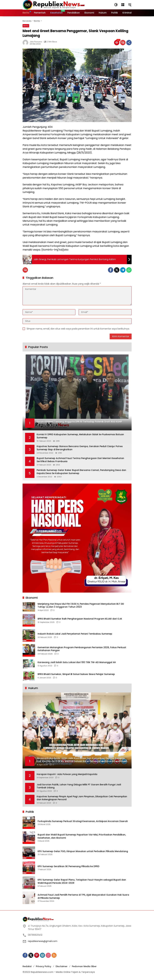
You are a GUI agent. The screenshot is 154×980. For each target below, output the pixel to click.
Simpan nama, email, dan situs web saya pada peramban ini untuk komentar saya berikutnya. (78, 329)
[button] (116, 5)
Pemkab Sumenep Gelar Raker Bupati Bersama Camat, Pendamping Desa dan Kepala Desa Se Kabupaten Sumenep (81, 472)
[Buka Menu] (123, 5)
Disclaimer (62, 966)
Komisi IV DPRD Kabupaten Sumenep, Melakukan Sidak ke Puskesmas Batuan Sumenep (80, 436)
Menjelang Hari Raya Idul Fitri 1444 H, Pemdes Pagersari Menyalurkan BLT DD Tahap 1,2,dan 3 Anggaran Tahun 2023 (81, 605)
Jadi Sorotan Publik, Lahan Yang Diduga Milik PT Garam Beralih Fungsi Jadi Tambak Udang (79, 786)
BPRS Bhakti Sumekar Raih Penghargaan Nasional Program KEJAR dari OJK (80, 619)
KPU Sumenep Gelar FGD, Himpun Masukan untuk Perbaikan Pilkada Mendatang (83, 851)
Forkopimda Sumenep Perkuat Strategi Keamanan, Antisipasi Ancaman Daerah (83, 821)
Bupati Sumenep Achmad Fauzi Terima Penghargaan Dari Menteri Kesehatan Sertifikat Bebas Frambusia (80, 460)
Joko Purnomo (36, 42)
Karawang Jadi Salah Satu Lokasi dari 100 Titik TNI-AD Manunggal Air (77, 662)
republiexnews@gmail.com (43, 941)
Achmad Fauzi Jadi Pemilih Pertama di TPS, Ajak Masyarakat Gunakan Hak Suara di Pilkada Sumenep (83, 896)
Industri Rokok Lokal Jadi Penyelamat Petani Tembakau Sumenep (75, 634)
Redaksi (27, 966)
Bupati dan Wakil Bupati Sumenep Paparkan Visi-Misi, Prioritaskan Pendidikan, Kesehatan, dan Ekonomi (82, 836)
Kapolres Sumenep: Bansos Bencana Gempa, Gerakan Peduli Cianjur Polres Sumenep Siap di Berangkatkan (80, 448)
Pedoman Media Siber (84, 966)
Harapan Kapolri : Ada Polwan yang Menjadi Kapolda (67, 774)
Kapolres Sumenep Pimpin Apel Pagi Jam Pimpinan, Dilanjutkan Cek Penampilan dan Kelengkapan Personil (82, 798)
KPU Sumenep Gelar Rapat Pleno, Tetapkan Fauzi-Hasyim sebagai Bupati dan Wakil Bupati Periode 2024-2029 (82, 881)
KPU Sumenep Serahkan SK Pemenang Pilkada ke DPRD (68, 866)
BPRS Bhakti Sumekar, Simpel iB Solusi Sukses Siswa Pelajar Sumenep (76, 674)
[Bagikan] (129, 43)
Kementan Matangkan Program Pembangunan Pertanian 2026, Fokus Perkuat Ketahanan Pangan (82, 649)
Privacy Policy (44, 966)
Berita (26, 26)
